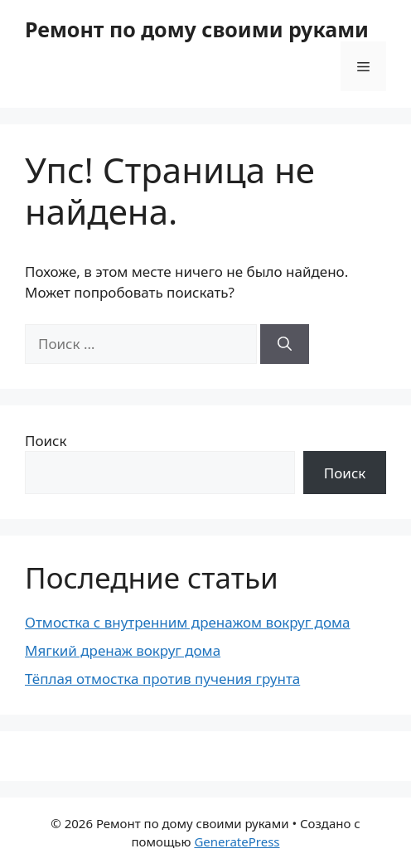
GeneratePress (237, 841)
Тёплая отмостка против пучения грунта (162, 679)
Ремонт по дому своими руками (197, 29)
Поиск (46, 441)
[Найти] (285, 344)
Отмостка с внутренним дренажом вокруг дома (188, 622)
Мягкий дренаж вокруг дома (123, 650)
